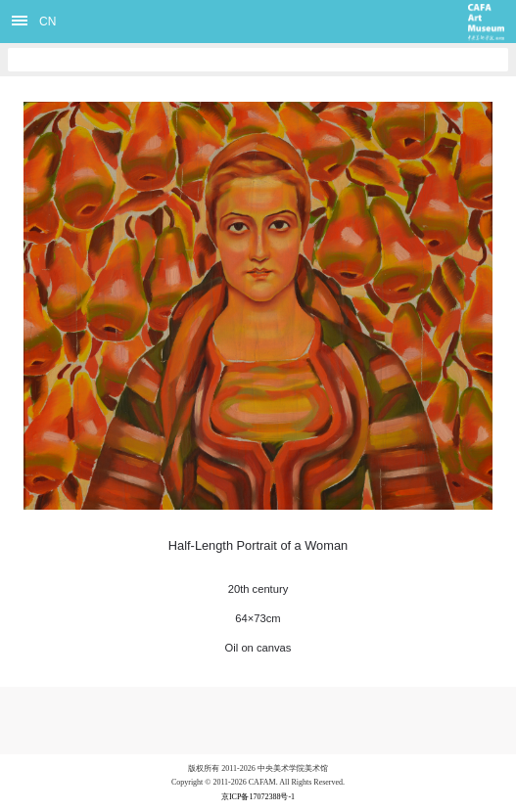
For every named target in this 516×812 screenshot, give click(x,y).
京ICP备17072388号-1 (258, 797)
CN (47, 22)
